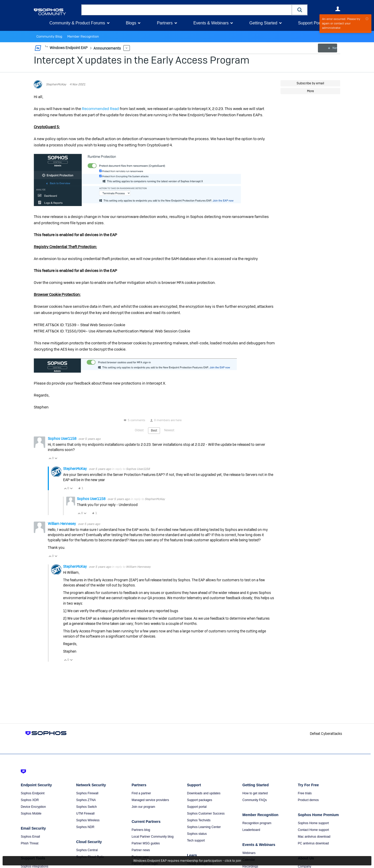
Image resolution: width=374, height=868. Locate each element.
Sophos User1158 (62, 439)
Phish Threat (30, 843)
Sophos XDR (30, 800)
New (328, 48)
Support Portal (311, 23)
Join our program (143, 807)
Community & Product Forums (77, 23)
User (338, 9)
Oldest (139, 430)
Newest (169, 430)
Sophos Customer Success (206, 814)
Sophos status (197, 834)
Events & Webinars (211, 23)
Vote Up (50, 458)
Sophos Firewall (87, 793)
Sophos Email (30, 837)
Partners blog (141, 830)
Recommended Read (100, 109)
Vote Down (56, 458)
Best (154, 430)
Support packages (200, 800)
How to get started (255, 793)
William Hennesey (62, 523)
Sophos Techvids (199, 820)
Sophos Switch (86, 807)
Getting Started (263, 23)
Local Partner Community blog (153, 837)
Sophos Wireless (88, 820)
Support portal (197, 807)
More (47, 47)
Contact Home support (313, 830)
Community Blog (48, 37)
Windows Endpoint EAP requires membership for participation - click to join (187, 861)
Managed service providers (150, 800)
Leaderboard (251, 830)
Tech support (196, 840)
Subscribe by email (310, 83)
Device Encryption (33, 807)
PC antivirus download (313, 843)
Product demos (308, 800)
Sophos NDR (85, 827)
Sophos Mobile (31, 814)
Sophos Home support (313, 823)
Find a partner (141, 793)
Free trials (305, 793)
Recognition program (257, 823)
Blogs (131, 23)
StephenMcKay (56, 84)
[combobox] (187, 10)
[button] (300, 10)
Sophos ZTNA (86, 800)
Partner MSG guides (146, 843)
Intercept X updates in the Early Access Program (142, 60)
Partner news (141, 850)
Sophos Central (87, 850)
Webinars (249, 853)
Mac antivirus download (314, 837)
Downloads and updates (204, 793)
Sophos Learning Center (204, 827)
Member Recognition (80, 37)
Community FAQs (255, 800)
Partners (165, 23)
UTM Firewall (85, 814)
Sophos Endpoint (33, 793)
